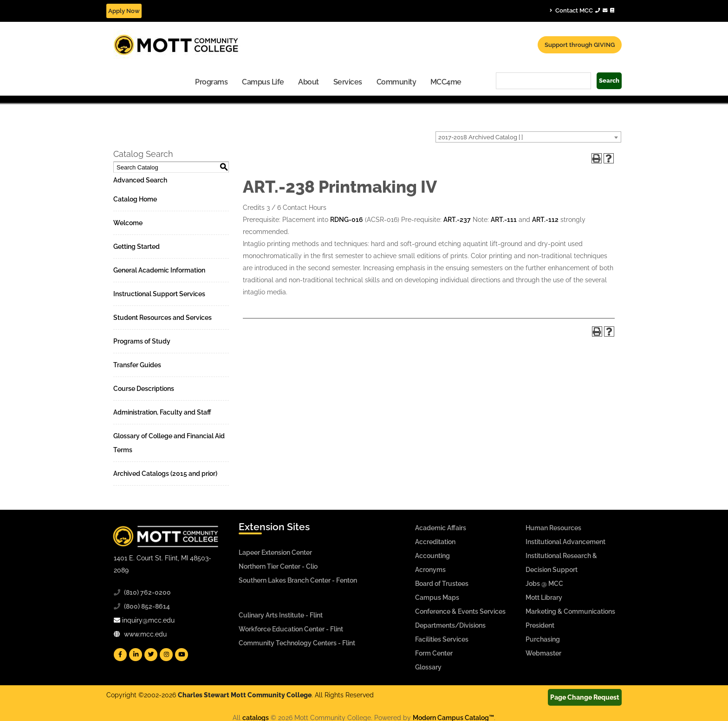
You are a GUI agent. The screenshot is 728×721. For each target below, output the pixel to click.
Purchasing (543, 639)
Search (609, 81)
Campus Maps (437, 598)
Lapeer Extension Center (275, 552)
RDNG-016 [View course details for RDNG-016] (347, 220)
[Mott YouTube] (182, 655)
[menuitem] (211, 81)
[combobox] (528, 137)
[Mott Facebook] (120, 655)
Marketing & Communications (570, 611)
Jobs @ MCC (544, 584)
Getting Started (136, 247)
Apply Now (124, 11)
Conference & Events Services (460, 611)
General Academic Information (159, 270)
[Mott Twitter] (151, 655)
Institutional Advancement (565, 542)
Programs (211, 82)
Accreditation (435, 542)
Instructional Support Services (159, 294)
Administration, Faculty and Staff (162, 412)
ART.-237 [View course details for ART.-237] (457, 220)
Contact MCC (582, 10)
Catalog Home (135, 199)
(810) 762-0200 (147, 592)
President (540, 625)
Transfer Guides (137, 365)
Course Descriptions (144, 389)
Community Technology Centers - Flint (297, 643)
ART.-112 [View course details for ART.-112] (545, 220)
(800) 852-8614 (147, 606)
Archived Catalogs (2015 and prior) (165, 474)
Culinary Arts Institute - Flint (281, 615)
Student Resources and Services (162, 318)
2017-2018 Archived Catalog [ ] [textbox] (481, 137)
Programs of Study (142, 341)
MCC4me (446, 82)
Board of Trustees (442, 584)
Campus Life (263, 82)
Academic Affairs (441, 528)
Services (348, 82)
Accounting (432, 556)
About (309, 82)
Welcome (128, 223)
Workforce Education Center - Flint (291, 629)
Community (396, 82)
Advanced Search (140, 180)
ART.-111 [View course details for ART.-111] (504, 220)
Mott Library (544, 598)
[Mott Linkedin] (136, 655)
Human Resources (553, 528)
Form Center (434, 653)
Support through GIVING (580, 45)
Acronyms (430, 570)
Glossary (428, 667)
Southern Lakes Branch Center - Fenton (298, 580)
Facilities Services (442, 639)
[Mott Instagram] (166, 655)
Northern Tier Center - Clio (278, 566)
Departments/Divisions (450, 625)
